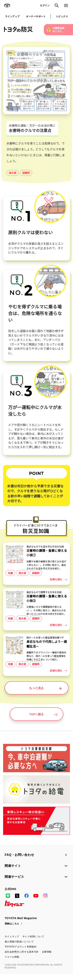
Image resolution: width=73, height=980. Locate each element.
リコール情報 (12, 963)
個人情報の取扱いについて (19, 948)
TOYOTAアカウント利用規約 (21, 953)
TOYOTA (7, 5)
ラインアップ (12, 16)
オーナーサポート (36, 16)
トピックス (62, 16)
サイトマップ (12, 943)
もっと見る (46, 694)
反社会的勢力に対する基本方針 (22, 958)
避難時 (26, 173)
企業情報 (47, 958)
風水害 (13, 173)
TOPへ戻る (43, 720)
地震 (10, 575)
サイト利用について (33, 943)
